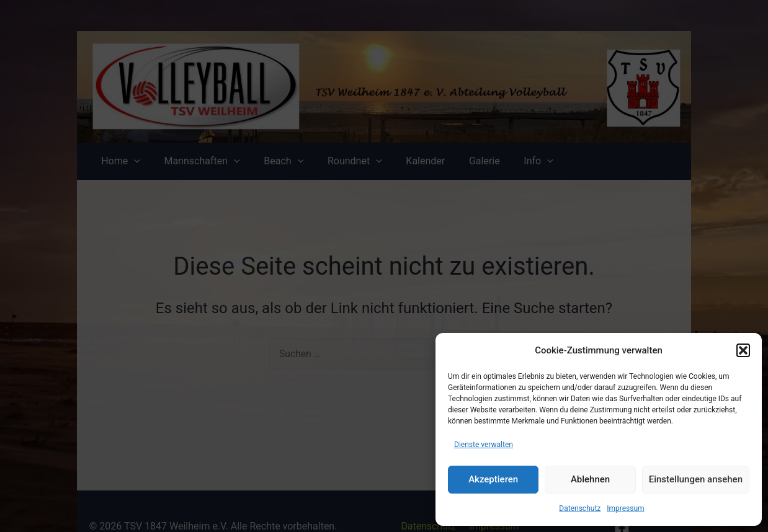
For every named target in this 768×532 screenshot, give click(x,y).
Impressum (625, 508)
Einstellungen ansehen (696, 479)
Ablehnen (590, 479)
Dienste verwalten (484, 445)
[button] (743, 350)
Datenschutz (580, 508)
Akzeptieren (493, 479)
